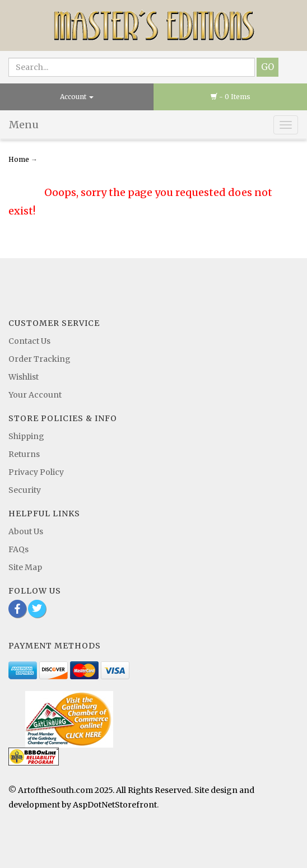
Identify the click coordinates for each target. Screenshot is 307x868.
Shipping (26, 436)
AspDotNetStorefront (115, 805)
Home (20, 159)
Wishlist (24, 377)
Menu (24, 125)
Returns (24, 454)
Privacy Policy (36, 472)
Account (77, 97)
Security (25, 490)
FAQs (18, 549)
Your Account (35, 395)
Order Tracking (39, 359)
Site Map (25, 567)
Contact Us (29, 341)
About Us (26, 531)
